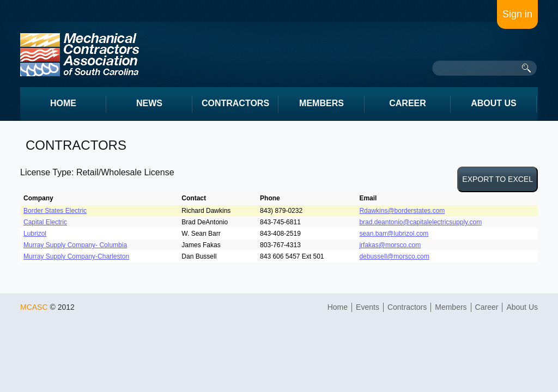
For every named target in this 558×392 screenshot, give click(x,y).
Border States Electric (55, 211)
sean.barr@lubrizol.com (394, 234)
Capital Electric (45, 222)
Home (338, 307)
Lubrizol (35, 234)
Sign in (517, 14)
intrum (80, 55)
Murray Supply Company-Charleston (76, 256)
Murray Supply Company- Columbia (75, 245)
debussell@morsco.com (394, 256)
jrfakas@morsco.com (390, 245)
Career (487, 307)
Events (368, 307)
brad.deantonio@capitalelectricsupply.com (420, 222)
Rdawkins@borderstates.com (402, 211)
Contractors (407, 307)
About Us (522, 307)
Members (451, 307)
